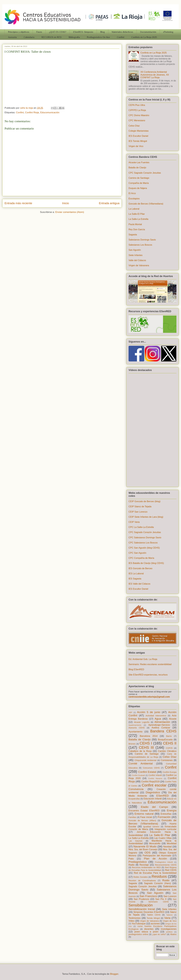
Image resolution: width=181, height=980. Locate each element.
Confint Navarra (155, 778)
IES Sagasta (135, 579)
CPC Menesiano (137, 120)
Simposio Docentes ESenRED (149, 912)
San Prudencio (141, 899)
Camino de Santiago (139, 178)
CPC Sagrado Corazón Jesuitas (145, 173)
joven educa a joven (146, 932)
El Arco (132, 193)
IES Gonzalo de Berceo (140, 568)
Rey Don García (137, 229)
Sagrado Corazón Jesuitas (143, 886)
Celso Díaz (134, 126)
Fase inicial (146, 817)
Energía (172, 810)
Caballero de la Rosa (140, 751)
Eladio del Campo (154, 807)
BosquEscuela (165, 740)
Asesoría (12, 37)
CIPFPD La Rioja (137, 110)
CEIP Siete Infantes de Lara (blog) (146, 517)
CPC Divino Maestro (139, 115)
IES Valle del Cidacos (139, 584)
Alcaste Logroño (142, 722)
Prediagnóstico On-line (98, 37)
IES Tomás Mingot (138, 141)
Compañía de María (139, 183)
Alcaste (173, 719)
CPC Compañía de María (141, 558)
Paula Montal (135, 224)
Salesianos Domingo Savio (142, 240)
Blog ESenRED (136, 669)
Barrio (169, 736)
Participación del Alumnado (157, 856)
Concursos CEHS (151, 768)
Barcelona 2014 (149, 736)
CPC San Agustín (137, 553)
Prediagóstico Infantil (164, 862)
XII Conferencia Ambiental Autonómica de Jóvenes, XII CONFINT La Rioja (155, 75)
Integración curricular (165, 829)
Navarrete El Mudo (145, 846)
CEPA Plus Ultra (137, 105)
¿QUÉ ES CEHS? (58, 32)
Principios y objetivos (19, 32)
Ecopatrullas (134, 799)
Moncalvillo (155, 843)
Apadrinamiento (135, 725)
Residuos (159, 876)
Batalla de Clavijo (137, 168)
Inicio (66, 203)
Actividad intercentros (156, 716)
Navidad (167, 847)
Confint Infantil (155, 775)
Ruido (166, 880)
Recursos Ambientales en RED (146, 867)
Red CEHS (171, 870)
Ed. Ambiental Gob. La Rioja (143, 659)
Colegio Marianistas (139, 131)
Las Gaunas (135, 841)
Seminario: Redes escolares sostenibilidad (150, 664)
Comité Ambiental (141, 763)
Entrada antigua (109, 203)
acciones (155, 924)
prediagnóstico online (138, 934)
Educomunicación (50, 112)
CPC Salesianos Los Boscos (143, 543)
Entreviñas (166, 814)
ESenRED (163, 796)
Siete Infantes (136, 255)
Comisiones (167, 760)
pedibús (169, 932)
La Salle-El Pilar (137, 214)
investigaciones (169, 929)
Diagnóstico (153, 792)
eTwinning (168, 32)
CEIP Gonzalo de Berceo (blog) (145, 501)
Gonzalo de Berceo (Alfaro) (142, 820)
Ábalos (173, 934)
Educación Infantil (153, 799)
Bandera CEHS (163, 731)
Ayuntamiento (136, 732)
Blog (102, 32)
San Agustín (135, 250)
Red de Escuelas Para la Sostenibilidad (155, 873)
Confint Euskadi (138, 775)
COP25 (169, 748)
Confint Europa (170, 772)
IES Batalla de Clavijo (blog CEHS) (146, 563)
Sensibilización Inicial (142, 909)
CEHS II (170, 743)
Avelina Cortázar (161, 728)
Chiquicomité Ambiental (145, 760)
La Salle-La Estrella (138, 219)
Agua (158, 719)
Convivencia (136, 789)
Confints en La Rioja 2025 (144, 37)
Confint (121, 37)
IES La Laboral (136, 574)
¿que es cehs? (159, 934)
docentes (149, 929)
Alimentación (162, 722)
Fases (39, 32)
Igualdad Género (151, 827)
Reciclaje (144, 865)
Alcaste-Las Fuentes (139, 162)
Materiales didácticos (122, 32)
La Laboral (134, 209)
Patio (131, 859)
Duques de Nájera (138, 188)
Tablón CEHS (154, 915)
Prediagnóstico (138, 862)
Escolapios (134, 199)
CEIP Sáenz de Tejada (140, 507)
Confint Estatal (147, 772)
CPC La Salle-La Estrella (141, 527)
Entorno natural (144, 814)
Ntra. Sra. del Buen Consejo (143, 849)
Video (131, 921)
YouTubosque (139, 924)
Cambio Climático (167, 751)
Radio (132, 865)
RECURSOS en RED (52, 37)
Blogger (114, 974)
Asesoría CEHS (137, 728)
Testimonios (135, 918)
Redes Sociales (141, 877)
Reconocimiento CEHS (166, 865)
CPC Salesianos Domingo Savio (145, 538)
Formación (164, 817)
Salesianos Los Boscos (140, 245)
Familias (132, 817)
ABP (130, 712)
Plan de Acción (155, 859)
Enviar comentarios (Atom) (70, 212)
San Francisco (148, 896)
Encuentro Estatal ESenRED (144, 811)
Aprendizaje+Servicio (159, 725)
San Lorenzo (170, 896)
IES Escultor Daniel (138, 136)
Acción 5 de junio (149, 712)
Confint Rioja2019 (150, 782)
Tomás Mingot (153, 918)
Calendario (29, 37)
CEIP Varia (134, 522)
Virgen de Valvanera (139, 265)
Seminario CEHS (159, 902)
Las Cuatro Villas (163, 838)
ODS (148, 853)
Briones (132, 744)
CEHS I (146, 743)
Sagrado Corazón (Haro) (157, 883)
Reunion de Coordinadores (142, 881)
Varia (167, 918)
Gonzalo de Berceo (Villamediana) (146, 204)
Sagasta (133, 235)
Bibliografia (74, 37)
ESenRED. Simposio (83, 32)
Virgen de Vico (136, 146)
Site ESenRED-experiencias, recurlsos (148, 675)
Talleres (169, 915)
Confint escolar (154, 785)
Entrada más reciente (18, 203)
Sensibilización (141, 905)
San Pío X (161, 899)
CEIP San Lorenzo (138, 512)
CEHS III (146, 747)
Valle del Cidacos (137, 260)
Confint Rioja (32, 112)
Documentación (148, 32)
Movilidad (172, 843)
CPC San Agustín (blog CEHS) (144, 548)
